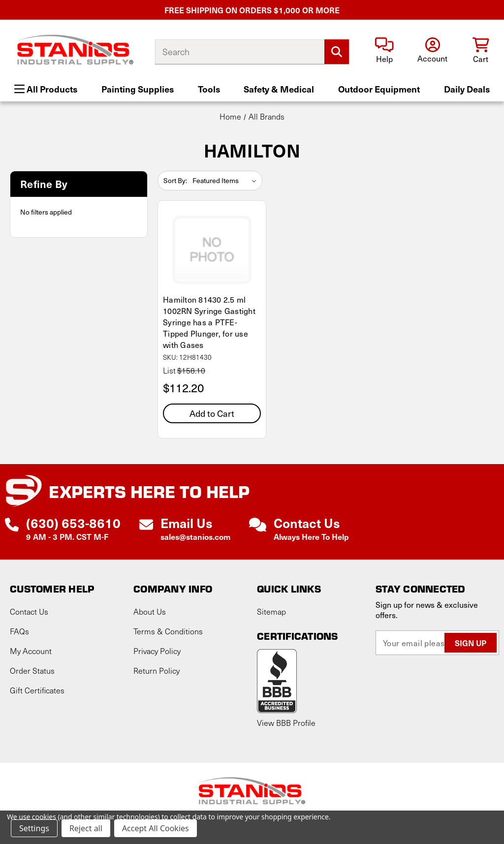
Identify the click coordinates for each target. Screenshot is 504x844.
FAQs (19, 631)
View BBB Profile (286, 723)
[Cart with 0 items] (481, 51)
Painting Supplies (138, 89)
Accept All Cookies (156, 828)
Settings (34, 828)
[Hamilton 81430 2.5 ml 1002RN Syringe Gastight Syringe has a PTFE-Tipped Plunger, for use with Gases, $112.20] (212, 250)
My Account (31, 651)
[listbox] (226, 181)
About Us (150, 611)
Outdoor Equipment (379, 89)
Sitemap (271, 611)
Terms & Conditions (168, 631)
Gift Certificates (37, 690)
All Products (46, 89)
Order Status (32, 671)
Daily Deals (467, 89)
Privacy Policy (157, 651)
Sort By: (175, 180)
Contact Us (29, 611)
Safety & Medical (279, 89)
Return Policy (157, 671)
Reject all (86, 828)
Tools (209, 89)
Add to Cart (212, 413)
